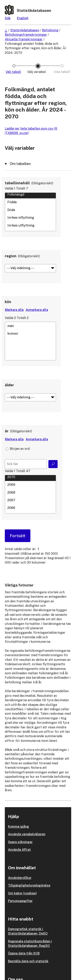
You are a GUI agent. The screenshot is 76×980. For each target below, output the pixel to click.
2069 (30, 485)
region (11, 256)
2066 (30, 508)
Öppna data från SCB (24, 953)
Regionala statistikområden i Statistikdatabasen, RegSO (30, 944)
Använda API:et (19, 850)
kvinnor (30, 333)
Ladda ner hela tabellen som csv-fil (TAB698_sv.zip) (31, 131)
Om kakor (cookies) (22, 893)
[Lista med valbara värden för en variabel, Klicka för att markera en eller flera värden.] (30, 212)
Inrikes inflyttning (30, 218)
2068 (30, 492)
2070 (30, 477)
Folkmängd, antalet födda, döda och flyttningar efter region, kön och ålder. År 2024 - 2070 (36, 48)
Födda (30, 202)
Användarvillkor (20, 878)
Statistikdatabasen (25, 30)
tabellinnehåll (17, 183)
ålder (9, 385)
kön (8, 302)
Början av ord (20, 449)
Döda (30, 210)
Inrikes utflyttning (30, 225)
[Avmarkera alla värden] (37, 310)
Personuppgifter (20, 901)
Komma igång (18, 827)
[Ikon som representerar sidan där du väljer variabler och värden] (38, 72)
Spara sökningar (20, 842)
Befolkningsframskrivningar (26, 35)
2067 (30, 500)
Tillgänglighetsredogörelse (29, 885)
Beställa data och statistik (28, 961)
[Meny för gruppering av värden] (30, 268)
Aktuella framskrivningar (24, 39)
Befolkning (50, 30)
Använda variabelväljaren (27, 834)
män (30, 326)
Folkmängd (30, 195)
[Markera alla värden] (14, 310)
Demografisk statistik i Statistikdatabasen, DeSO (28, 931)
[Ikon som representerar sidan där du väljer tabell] (14, 72)
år (7, 431)
